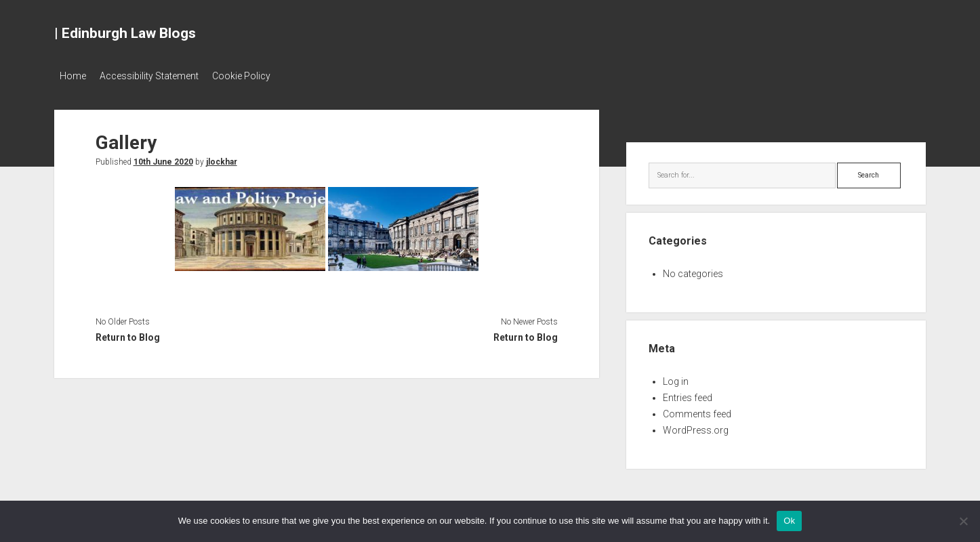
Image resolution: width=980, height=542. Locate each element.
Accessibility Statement (156, 76)
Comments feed (697, 410)
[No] (963, 521)
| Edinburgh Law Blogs (125, 33)
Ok (789, 521)
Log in (676, 377)
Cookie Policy (255, 76)
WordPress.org (696, 426)
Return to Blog (128, 333)
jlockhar (222, 158)
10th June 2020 (163, 158)
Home (73, 76)
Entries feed (688, 394)
